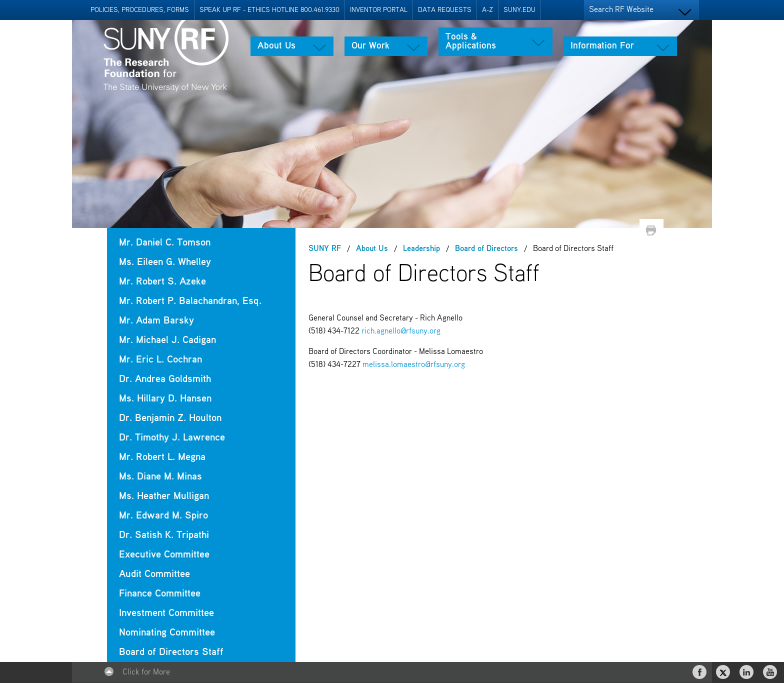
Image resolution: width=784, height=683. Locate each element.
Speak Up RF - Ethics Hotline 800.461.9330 (269, 10)
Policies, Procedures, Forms (140, 10)
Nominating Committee (167, 633)
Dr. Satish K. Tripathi (164, 535)
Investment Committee (166, 613)
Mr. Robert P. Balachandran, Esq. (190, 301)
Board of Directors (486, 249)
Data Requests (445, 10)
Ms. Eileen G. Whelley (165, 262)
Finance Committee (160, 594)
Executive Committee (164, 555)
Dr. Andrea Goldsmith (165, 379)
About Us (276, 46)
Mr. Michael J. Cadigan (167, 340)
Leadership (421, 249)
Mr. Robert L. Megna (162, 457)
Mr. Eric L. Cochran (160, 360)
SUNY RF (325, 249)
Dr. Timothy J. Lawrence (172, 438)
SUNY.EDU (519, 10)
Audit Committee (154, 574)
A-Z (487, 10)
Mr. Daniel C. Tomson (165, 243)
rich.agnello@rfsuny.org (401, 331)
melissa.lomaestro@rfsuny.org (414, 365)
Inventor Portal (379, 10)
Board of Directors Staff (171, 652)
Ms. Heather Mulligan (164, 496)
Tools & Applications (471, 41)
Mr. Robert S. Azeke (162, 282)
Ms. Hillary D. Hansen (165, 399)
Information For (602, 46)
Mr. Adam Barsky (156, 321)
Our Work (370, 46)
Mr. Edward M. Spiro (163, 516)
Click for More (146, 672)
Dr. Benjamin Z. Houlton (170, 418)
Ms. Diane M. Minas (160, 477)
